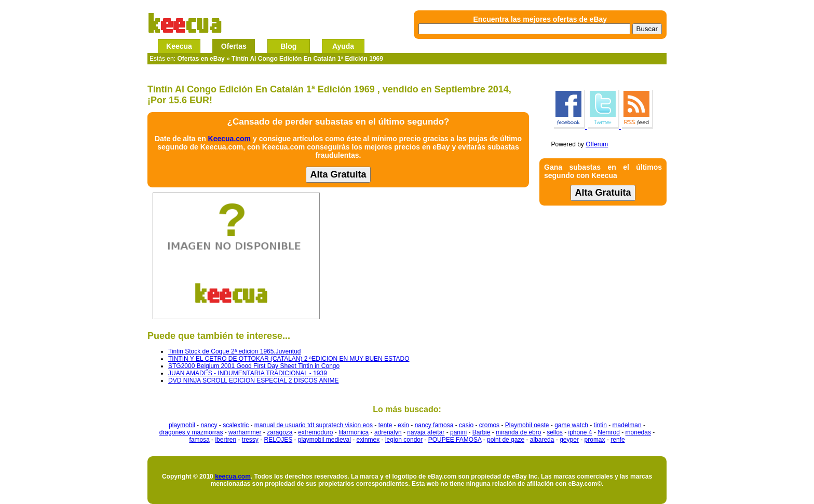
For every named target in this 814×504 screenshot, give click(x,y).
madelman (627, 425)
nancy (209, 425)
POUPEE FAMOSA (455, 440)
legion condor (404, 440)
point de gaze (506, 440)
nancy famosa (434, 425)
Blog (288, 46)
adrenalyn (388, 432)
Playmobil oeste (527, 425)
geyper (569, 440)
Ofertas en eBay (201, 59)
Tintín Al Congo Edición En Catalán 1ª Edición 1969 (307, 59)
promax (595, 440)
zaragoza (280, 432)
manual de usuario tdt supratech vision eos (314, 425)
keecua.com (233, 476)
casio (466, 425)
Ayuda (343, 46)
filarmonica (354, 432)
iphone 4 (580, 432)
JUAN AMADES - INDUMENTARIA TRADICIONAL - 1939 (248, 373)
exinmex (368, 440)
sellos (555, 432)
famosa (199, 440)
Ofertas (234, 46)
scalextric (236, 425)
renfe (618, 440)
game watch (571, 425)
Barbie (481, 432)
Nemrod (609, 432)
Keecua (179, 46)
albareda (542, 440)
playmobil (182, 425)
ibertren (226, 440)
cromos (489, 425)
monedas (638, 432)
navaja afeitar (426, 432)
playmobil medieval (324, 440)
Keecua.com (229, 139)
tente (385, 425)
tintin (600, 425)
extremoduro (315, 432)
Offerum (597, 144)
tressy (250, 440)
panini (458, 432)
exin (403, 425)
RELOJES (278, 440)
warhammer (245, 432)
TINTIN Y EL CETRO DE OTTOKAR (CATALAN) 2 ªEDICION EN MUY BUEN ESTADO (289, 359)
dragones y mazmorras (191, 432)
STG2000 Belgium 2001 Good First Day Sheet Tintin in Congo (254, 366)
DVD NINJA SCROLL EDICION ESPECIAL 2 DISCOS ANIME (254, 380)
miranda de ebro (518, 432)
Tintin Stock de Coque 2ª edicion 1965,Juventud (235, 351)
